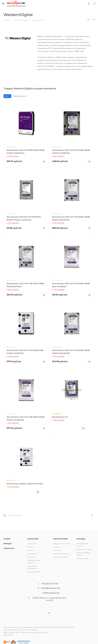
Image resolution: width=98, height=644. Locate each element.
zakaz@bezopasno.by (51, 588)
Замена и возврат (60, 557)
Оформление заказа (62, 544)
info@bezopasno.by (51, 593)
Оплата (56, 547)
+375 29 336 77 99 (50, 584)
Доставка (57, 550)
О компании (32, 544)
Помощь (81, 539)
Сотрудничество (34, 572)
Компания (33, 539)
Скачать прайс (82, 558)
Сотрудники (32, 554)
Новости (31, 547)
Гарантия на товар (61, 554)
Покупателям (61, 539)
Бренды (8, 544)
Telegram (49, 613)
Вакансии (31, 557)
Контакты (9, 548)
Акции (7, 539)
